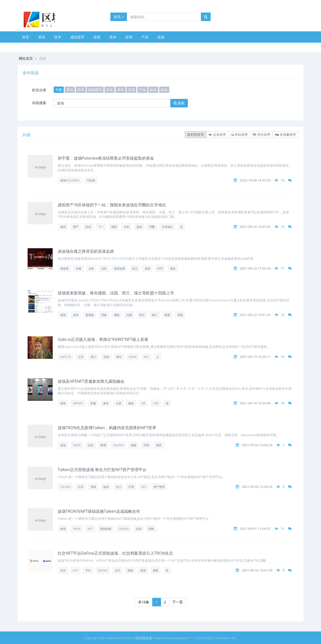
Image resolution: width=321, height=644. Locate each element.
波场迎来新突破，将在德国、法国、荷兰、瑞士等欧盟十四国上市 (116, 293)
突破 (104, 315)
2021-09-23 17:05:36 (255, 268)
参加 (106, 403)
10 (283, 357)
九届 (118, 403)
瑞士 (154, 315)
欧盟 (167, 315)
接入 (94, 357)
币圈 (152, 227)
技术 (58, 37)
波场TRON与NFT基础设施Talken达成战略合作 (99, 511)
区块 (88, 227)
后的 (104, 268)
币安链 (91, 180)
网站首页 (26, 58)
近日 (135, 268)
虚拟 (63, 227)
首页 (26, 37)
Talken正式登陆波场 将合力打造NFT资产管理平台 (102, 470)
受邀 (93, 403)
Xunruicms (179, 638)
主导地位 (167, 227)
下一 (101, 227)
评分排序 (261, 135)
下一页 (178, 602)
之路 (91, 268)
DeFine (103, 570)
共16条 (144, 602)
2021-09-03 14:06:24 (257, 445)
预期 (114, 227)
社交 (63, 570)
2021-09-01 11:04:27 (255, 529)
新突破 (90, 315)
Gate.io (66, 357)
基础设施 (106, 529)
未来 (126, 227)
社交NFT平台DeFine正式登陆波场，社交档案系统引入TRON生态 (115, 553)
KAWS (133, 357)
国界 (159, 445)
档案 (155, 570)
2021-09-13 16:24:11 (255, 357)
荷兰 (142, 315)
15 (283, 315)
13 (283, 227)
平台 (88, 570)
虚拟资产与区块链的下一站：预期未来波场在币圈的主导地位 (112, 205)
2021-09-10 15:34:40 (255, 403)
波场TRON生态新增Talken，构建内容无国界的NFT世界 (107, 428)
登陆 (93, 487)
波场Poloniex (70, 180)
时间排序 (196, 135)
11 (283, 529)
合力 (119, 487)
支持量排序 (286, 135)
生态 (91, 445)
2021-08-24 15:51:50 (257, 570)
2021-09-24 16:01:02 (255, 227)
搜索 (179, 103)
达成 (139, 529)
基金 (173, 268)
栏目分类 (39, 90)
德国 (117, 315)
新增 (103, 445)
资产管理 (159, 487)
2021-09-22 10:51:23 (255, 315)
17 (283, 268)
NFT (146, 357)
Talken (118, 445)
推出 (119, 357)
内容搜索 (39, 103)
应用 (129, 37)
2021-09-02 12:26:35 (257, 487)
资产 (76, 227)
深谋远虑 (119, 268)
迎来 (76, 315)
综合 (164, 90)
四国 (180, 315)
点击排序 (217, 135)
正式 (81, 357)
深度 (97, 37)
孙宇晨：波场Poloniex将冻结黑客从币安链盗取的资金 (106, 158)
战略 (151, 529)
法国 (129, 315)
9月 (143, 403)
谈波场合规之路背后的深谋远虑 (86, 251)
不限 (59, 90)
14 (283, 180)
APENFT (78, 403)
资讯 (119, 17)
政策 (161, 37)
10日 (156, 403)
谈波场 (64, 268)
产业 (145, 37)
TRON (77, 445)
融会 (131, 403)
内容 (146, 445)
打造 (131, 487)
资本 (113, 37)
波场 (139, 227)
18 (283, 403)
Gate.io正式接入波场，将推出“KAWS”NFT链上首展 (103, 339)
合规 (78, 268)
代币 (160, 268)
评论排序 (239, 135)
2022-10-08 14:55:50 (255, 180)
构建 (133, 445)
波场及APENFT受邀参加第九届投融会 (91, 381)
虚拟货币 (77, 37)
